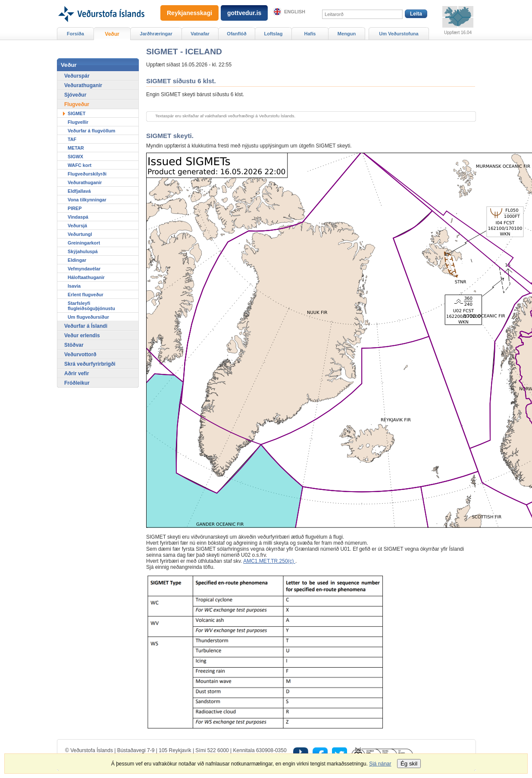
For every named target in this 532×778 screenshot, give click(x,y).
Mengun (347, 34)
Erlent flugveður (86, 295)
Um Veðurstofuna (399, 34)
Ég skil (409, 764)
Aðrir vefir (77, 373)
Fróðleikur (77, 383)
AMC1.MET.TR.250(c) (269, 561)
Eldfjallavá (79, 191)
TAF (72, 139)
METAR (76, 148)
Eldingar (77, 260)
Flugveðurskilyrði (87, 174)
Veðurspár (77, 76)
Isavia (74, 286)
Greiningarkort (84, 243)
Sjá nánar (380, 764)
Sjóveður (75, 95)
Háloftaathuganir (86, 277)
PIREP (75, 208)
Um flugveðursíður (88, 317)
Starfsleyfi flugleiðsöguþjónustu (91, 306)
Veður (112, 34)
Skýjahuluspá (83, 251)
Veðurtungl (80, 234)
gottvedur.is (244, 13)
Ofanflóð (236, 34)
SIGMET (77, 113)
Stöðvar (74, 345)
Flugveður (77, 104)
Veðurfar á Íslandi (86, 326)
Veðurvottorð (80, 354)
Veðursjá (77, 226)
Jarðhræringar (156, 34)
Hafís (310, 34)
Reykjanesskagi (189, 13)
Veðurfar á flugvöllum (91, 131)
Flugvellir (78, 122)
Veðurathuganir (83, 85)
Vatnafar (200, 34)
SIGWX (75, 157)
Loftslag (274, 34)
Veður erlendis (82, 336)
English (295, 12)
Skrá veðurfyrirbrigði (90, 364)
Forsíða (75, 34)
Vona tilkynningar (87, 200)
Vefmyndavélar (84, 269)
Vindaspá (78, 217)
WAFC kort (80, 165)
